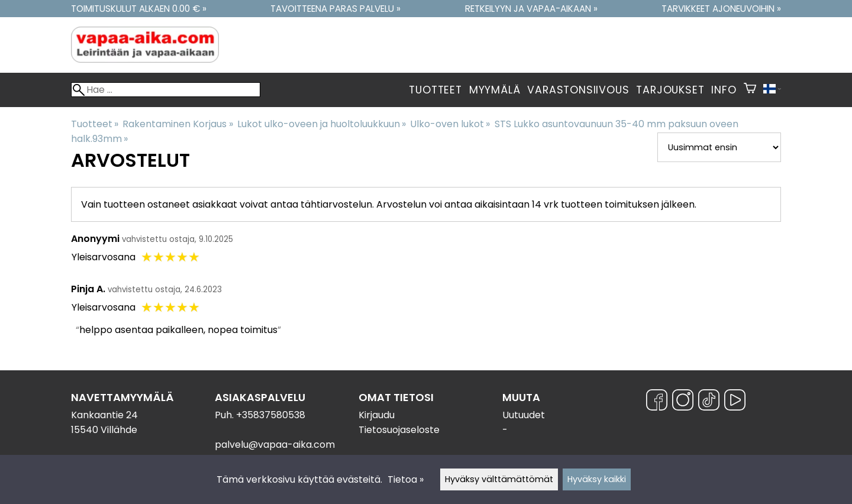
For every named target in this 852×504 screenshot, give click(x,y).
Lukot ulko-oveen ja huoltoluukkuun (322, 124)
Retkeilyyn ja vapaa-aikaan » (531, 9)
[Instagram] (683, 402)
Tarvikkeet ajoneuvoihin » (721, 9)
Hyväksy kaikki (597, 479)
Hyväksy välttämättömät (499, 479)
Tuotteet (435, 90)
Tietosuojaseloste (399, 430)
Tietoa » (406, 479)
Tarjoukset (670, 90)
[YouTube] (735, 402)
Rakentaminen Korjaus (177, 124)
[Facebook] (657, 402)
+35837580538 (271, 415)
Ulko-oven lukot (450, 124)
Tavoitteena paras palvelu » (335, 9)
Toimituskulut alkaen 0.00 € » (139, 9)
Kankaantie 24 (104, 415)
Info (724, 90)
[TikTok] (709, 402)
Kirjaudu (377, 415)
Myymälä (495, 90)
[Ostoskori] (750, 90)
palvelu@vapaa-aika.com (275, 445)
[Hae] (166, 90)
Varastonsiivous (578, 90)
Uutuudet (524, 415)
